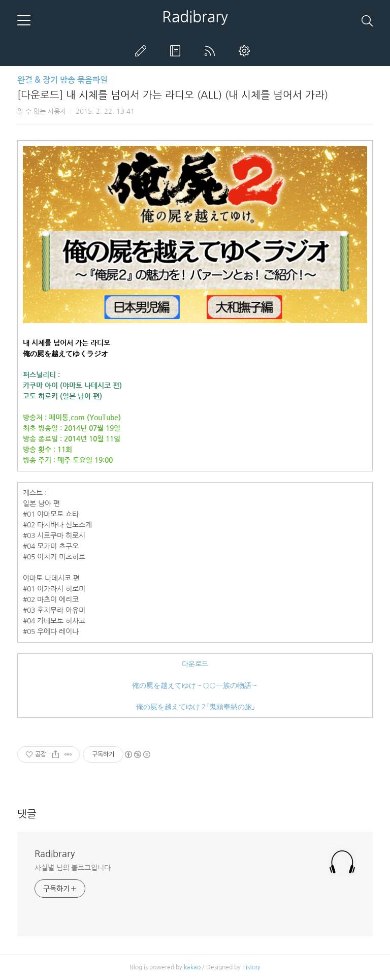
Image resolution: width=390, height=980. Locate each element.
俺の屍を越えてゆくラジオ (66, 354)
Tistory (251, 967)
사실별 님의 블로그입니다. (74, 868)
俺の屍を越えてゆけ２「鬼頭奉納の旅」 (195, 707)
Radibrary (195, 17)
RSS (212, 51)
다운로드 (195, 664)
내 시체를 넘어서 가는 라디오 (67, 343)
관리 (246, 51)
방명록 (177, 51)
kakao (192, 967)
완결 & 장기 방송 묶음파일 (62, 80)
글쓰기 (143, 51)
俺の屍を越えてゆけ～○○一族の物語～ (195, 685)
